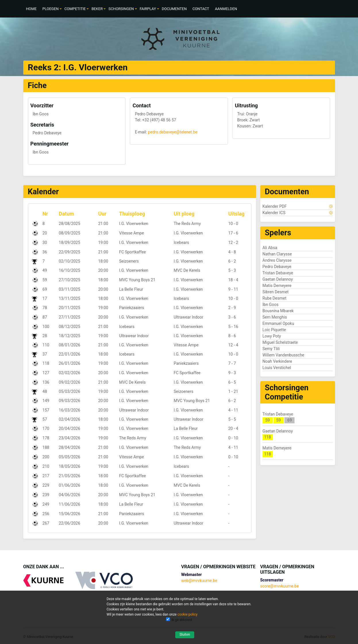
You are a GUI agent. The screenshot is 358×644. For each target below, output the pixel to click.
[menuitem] (31, 9)
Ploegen (50, 9)
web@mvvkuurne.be (199, 581)
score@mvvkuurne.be (280, 586)
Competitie (75, 9)
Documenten (174, 9)
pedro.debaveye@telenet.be (173, 132)
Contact (201, 9)
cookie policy (187, 614)
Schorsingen (121, 9)
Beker (97, 9)
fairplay (148, 9)
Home (31, 9)
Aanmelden (226, 9)
